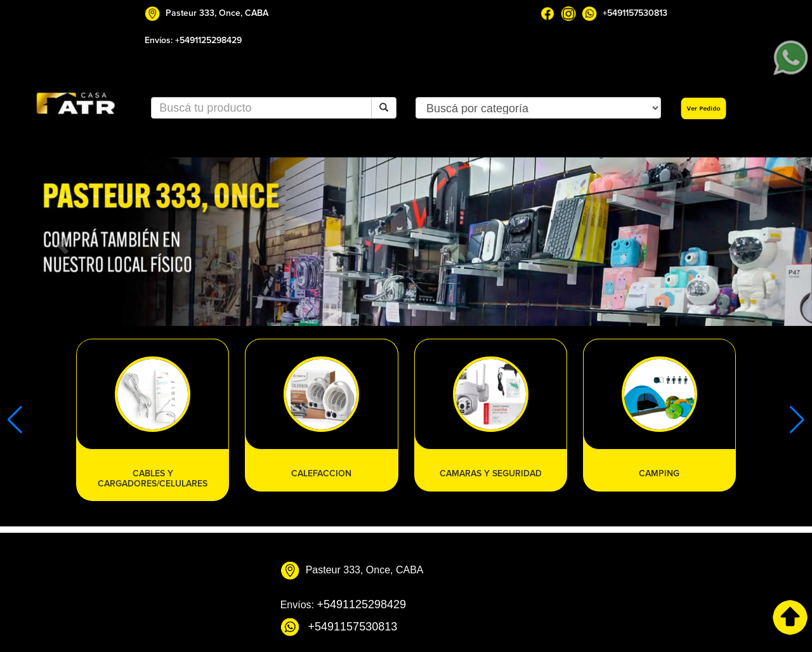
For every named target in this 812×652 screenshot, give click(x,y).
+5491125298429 (208, 40)
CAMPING (659, 473)
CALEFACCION (321, 473)
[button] (61, 242)
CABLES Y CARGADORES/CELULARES (153, 478)
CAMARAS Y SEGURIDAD (491, 473)
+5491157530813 (635, 13)
